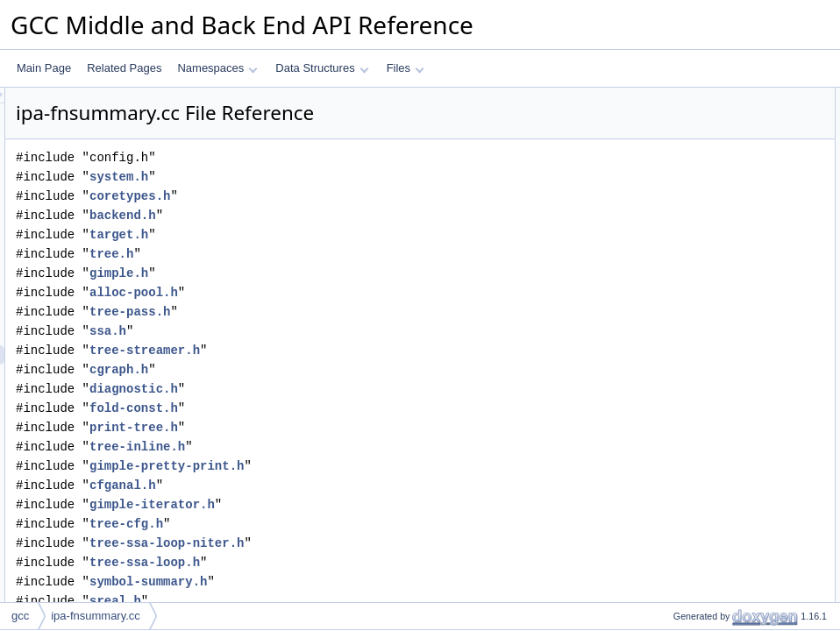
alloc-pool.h (353, 292)
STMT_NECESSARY (708, 174)
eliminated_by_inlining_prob (724, 599)
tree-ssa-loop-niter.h (386, 543)
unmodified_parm (699, 541)
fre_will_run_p (691, 348)
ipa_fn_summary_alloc (711, 386)
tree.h (331, 254)
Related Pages (124, 68)
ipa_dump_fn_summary (713, 444)
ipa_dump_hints (696, 213)
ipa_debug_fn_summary (715, 464)
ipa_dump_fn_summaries (718, 483)
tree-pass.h (349, 312)
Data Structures (322, 68)
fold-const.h (353, 408)
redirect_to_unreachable (715, 232)
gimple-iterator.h (371, 504)
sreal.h (335, 601)
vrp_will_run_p (692, 329)
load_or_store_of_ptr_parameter (734, 579)
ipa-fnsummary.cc (96, 616)
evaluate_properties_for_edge (728, 367)
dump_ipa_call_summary (717, 425)
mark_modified (693, 502)
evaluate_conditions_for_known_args (745, 309)
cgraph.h (338, 369)
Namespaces (217, 68)
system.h (338, 177)
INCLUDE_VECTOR (706, 155)
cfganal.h (342, 485)
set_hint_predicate (701, 271)
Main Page (44, 68)
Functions (667, 194)
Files (406, 68)
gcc (20, 616)
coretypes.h (349, 196)
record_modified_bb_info (716, 117)
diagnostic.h (353, 389)
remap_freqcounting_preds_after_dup (747, 406)
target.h (338, 234)
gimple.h (338, 273)
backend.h (342, 215)
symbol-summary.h (367, 581)
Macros (662, 136)
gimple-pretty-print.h (386, 466)
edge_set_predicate (705, 252)
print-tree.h (353, 427)
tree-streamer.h (364, 350)
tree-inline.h (356, 447)
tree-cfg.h (345, 524)
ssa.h (327, 331)
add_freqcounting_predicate (724, 290)
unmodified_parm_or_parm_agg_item (746, 560)
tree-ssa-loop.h (364, 562)
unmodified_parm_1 (705, 521)
